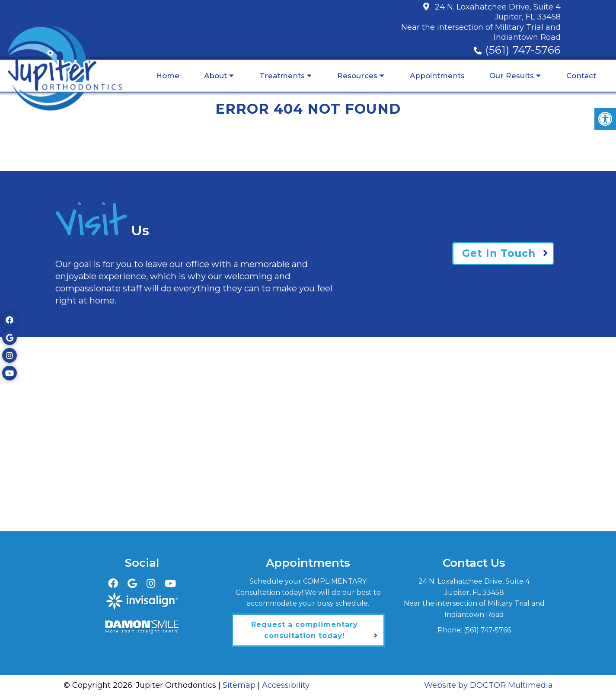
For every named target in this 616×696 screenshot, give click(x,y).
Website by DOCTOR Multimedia (488, 685)
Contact (581, 76)
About (215, 76)
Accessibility (286, 685)
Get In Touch (499, 253)
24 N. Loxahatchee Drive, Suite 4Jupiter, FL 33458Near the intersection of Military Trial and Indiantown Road (481, 22)
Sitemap (239, 685)
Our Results (512, 76)
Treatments (282, 76)
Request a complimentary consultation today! (305, 630)
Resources (357, 76)
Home (168, 76)
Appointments (437, 76)
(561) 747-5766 (523, 50)
